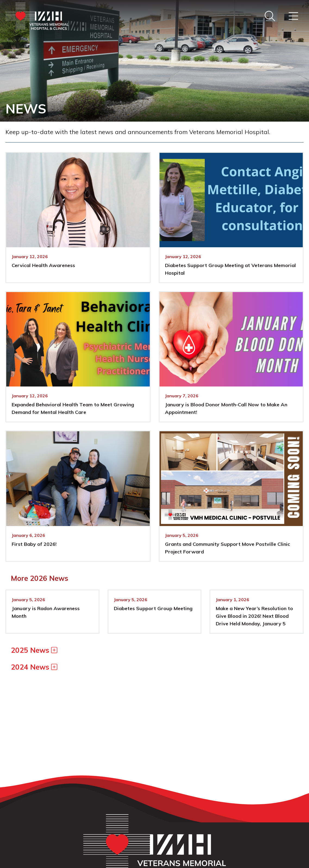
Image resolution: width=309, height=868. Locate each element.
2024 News (34, 667)
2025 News (34, 650)
